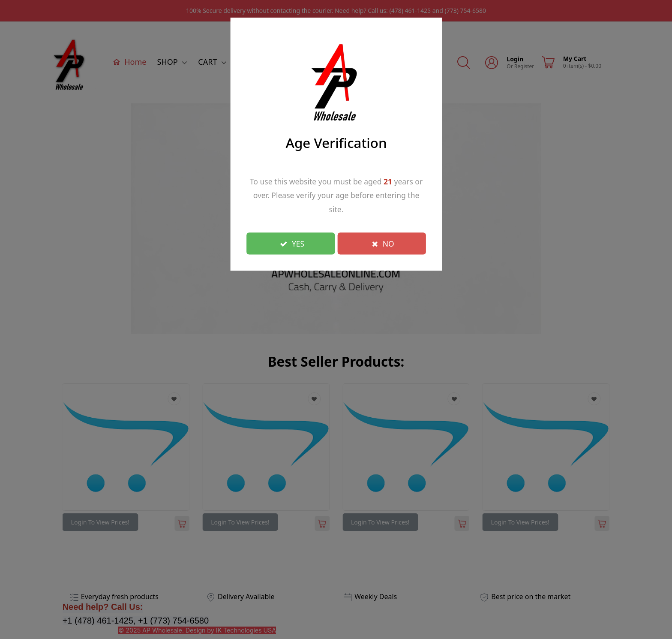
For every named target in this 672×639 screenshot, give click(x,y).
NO (383, 243)
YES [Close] (292, 243)
